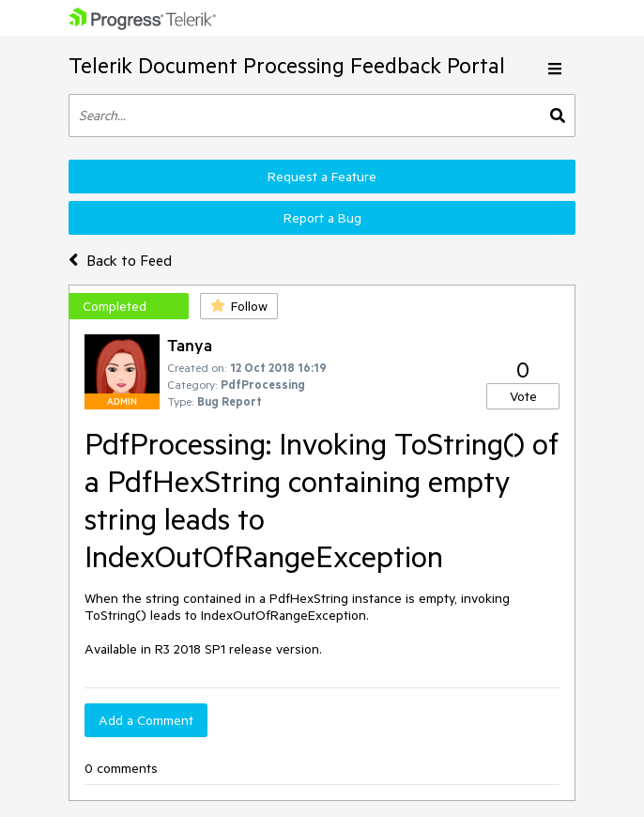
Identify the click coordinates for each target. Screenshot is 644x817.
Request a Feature (322, 177)
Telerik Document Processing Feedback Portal (287, 65)
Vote (523, 396)
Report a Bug (322, 218)
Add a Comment (146, 720)
